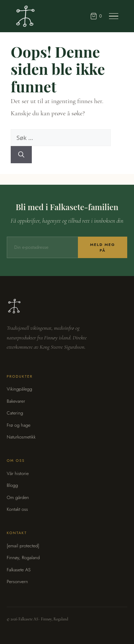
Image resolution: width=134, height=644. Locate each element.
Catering (15, 413)
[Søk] (21, 155)
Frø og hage (19, 425)
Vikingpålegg (19, 389)
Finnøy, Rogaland (23, 558)
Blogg (13, 485)
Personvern (17, 582)
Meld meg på (103, 247)
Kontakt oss (17, 509)
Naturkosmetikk (21, 437)
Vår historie (18, 473)
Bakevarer (16, 401)
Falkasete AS (19, 570)
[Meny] (114, 16)
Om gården (18, 497)
